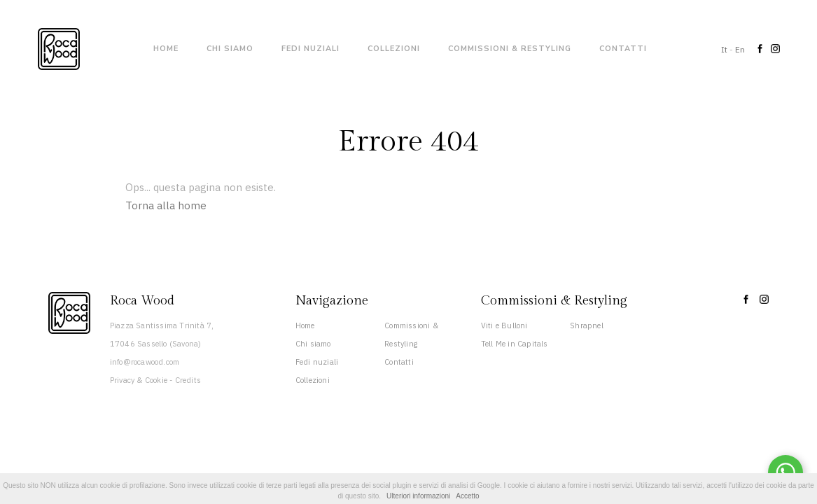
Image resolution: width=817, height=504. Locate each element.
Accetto (467, 496)
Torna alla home (166, 205)
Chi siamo (230, 49)
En (740, 49)
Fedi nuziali (310, 49)
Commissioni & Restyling (510, 49)
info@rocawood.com (145, 362)
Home (166, 49)
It (724, 49)
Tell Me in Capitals (515, 344)
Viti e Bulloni (504, 325)
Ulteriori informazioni (418, 496)
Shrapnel (587, 325)
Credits (188, 380)
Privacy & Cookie (139, 380)
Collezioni (394, 49)
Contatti (623, 49)
